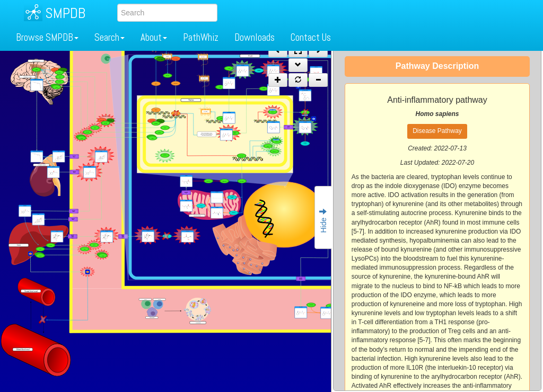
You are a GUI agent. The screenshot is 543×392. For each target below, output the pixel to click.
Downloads (255, 37)
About (154, 37)
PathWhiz (201, 37)
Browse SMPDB (47, 37)
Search (110, 37)
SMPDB (65, 13)
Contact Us (311, 37)
